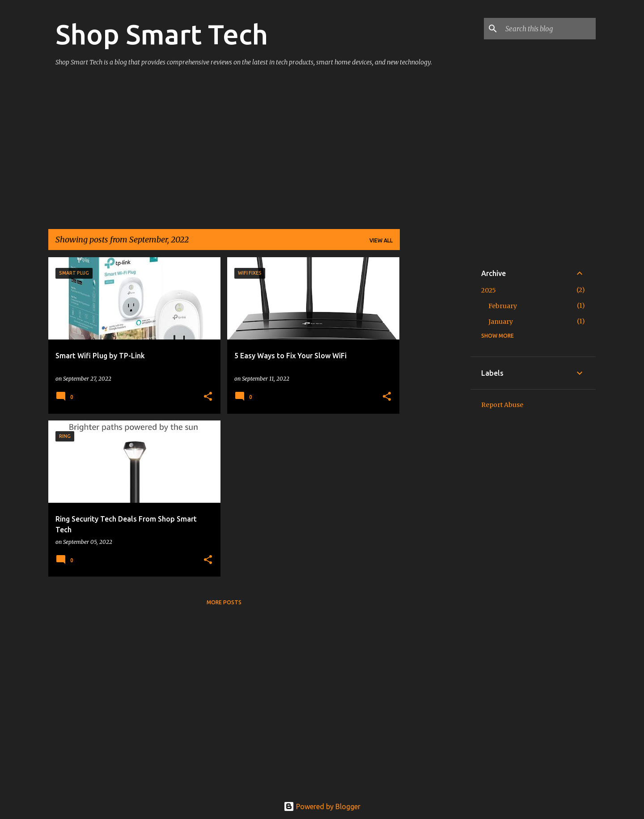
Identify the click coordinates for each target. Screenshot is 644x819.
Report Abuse (502, 405)
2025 (489, 290)
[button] (208, 397)
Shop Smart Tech (162, 34)
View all (381, 240)
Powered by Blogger (322, 806)
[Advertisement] (224, 152)
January (501, 322)
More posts (224, 602)
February (503, 306)
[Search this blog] (549, 29)
